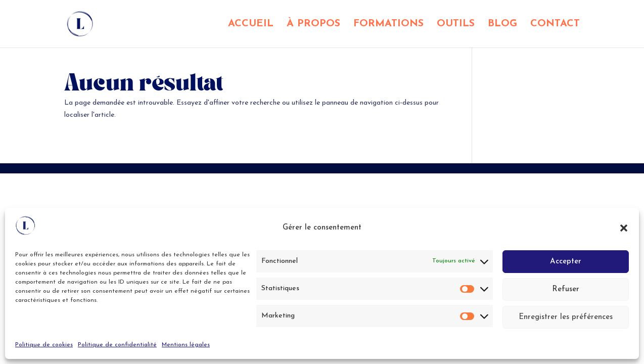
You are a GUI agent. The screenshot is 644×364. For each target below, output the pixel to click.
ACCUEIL (251, 25)
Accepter (566, 262)
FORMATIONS (388, 25)
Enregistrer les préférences (566, 317)
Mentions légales (186, 345)
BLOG (502, 25)
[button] (624, 228)
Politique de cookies (44, 345)
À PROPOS (313, 25)
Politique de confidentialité (117, 345)
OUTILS (456, 25)
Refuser (566, 289)
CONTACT (555, 25)
